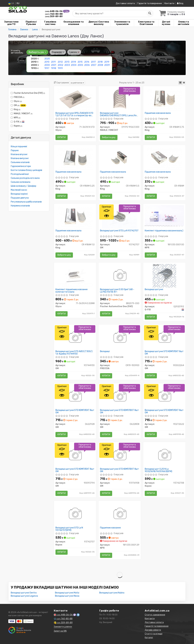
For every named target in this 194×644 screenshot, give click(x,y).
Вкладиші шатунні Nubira (112, 593)
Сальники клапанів (20, 162)
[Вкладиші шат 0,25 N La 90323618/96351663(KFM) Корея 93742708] (164, 455)
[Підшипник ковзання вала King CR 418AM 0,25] (75, 158)
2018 (100, 62)
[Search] (150, 14)
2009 (107, 65)
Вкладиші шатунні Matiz (67, 593)
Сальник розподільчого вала (25, 178)
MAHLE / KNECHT (22, 114)
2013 (67, 62)
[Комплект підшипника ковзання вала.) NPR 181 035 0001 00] (164, 216)
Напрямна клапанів (20, 206)
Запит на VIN (60, 631)
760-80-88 (54, 14)
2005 (80, 65)
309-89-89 (54, 16)
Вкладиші (105, 351)
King (16, 109)
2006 (87, 65)
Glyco (16, 101)
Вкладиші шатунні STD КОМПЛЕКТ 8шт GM (164, 353)
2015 (80, 62)
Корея (17, 126)
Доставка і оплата (125, 3)
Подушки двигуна (20, 198)
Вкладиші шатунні (154, 289)
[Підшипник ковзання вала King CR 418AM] (164, 158)
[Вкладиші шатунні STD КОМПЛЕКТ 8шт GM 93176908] (120, 455)
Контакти (169, 3)
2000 (47, 65)
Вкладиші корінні (19, 194)
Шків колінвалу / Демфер (23, 186)
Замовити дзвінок (63, 627)
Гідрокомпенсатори (21, 166)
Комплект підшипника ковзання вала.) (164, 231)
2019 (107, 62)
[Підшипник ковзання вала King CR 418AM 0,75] (164, 99)
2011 (53, 62)
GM (18, 105)
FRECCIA (18, 97)
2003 (67, 65)
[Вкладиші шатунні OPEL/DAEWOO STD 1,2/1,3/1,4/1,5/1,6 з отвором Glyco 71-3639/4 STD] (75, 99)
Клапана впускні (19, 154)
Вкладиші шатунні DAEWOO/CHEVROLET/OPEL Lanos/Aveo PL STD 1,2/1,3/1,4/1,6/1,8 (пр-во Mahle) (120, 114)
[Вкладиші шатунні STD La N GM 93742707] (120, 217)
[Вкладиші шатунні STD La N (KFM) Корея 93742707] (75, 514)
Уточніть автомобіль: (17, 52)
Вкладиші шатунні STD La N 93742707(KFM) (69, 529)
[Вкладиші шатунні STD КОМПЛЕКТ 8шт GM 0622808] (120, 396)
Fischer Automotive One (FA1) (28, 93)
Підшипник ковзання (110, 528)
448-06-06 (54, 11)
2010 (47, 62)
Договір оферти (153, 630)
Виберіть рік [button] (37, 52)
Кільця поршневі (19, 146)
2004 (74, 65)
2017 (93, 62)
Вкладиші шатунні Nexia (67, 596)
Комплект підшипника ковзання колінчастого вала (71, 291)
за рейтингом (77, 83)
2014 (73, 62)
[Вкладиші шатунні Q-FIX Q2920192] (164, 276)
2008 (100, 65)
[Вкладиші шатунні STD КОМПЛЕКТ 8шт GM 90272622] (164, 396)
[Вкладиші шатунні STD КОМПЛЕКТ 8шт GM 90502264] (164, 338)
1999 (60, 68)
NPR (16, 118)
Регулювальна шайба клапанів (26, 202)
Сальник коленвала (21, 182)
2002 (60, 65)
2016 (87, 62)
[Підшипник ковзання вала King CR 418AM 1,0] (75, 217)
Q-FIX (18, 122)
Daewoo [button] (58, 52)
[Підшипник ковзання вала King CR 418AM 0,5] (120, 158)
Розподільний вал (20, 174)
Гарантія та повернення (150, 3)
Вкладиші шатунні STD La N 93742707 (119, 231)
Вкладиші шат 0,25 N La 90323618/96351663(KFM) (158, 470)
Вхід (180, 3)
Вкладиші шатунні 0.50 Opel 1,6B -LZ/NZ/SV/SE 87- (117, 291)
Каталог (149, 638)
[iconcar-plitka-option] (180, 83)
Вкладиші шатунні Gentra (24, 593)
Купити (62, 137)
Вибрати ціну (109, 137)
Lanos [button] (74, 52)
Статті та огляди (154, 634)
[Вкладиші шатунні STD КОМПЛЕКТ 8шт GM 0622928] (75, 396)
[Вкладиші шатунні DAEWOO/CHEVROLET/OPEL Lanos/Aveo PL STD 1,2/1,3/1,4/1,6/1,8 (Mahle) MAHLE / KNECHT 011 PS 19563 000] (120, 99)
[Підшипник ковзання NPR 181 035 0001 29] (120, 514)
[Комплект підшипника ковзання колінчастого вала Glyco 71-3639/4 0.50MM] (75, 276)
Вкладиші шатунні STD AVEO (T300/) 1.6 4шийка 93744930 (74, 353)
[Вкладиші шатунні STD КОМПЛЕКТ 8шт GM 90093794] (75, 455)
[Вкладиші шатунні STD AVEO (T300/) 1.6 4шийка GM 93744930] (75, 338)
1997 (47, 68)
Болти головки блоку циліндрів (26, 170)
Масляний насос (19, 190)
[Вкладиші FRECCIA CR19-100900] (120, 338)
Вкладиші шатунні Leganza (24, 596)
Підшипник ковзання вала (158, 113)
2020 (47, 59)
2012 (60, 62)
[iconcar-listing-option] (184, 83)
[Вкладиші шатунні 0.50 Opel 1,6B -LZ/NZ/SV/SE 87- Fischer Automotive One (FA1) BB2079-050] (120, 276)
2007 (94, 65)
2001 (54, 65)
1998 (54, 68)
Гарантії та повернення (157, 626)
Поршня (15, 150)
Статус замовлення (155, 615)
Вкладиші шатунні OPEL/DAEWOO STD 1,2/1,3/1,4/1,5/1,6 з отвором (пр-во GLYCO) (74, 114)
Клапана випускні (20, 158)
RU (18, 3)
